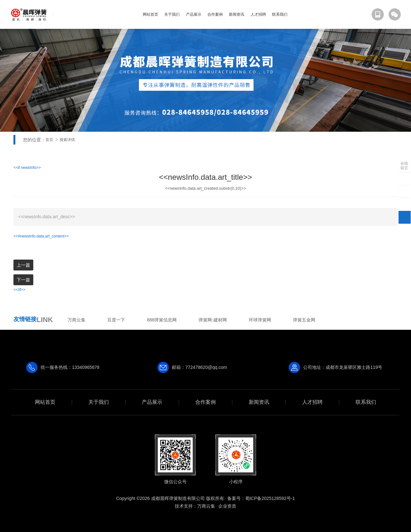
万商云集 (77, 320)
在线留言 (404, 166)
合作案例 (215, 14)
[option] (205, 80)
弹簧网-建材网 (213, 320)
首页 (49, 140)
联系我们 (280, 14)
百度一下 (116, 320)
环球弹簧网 (260, 320)
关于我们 (172, 14)
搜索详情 (67, 140)
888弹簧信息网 (162, 320)
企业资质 (227, 506)
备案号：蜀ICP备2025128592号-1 (261, 498)
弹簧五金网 (304, 320)
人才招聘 (258, 14)
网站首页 (150, 14)
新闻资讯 (237, 14)
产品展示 (194, 14)
